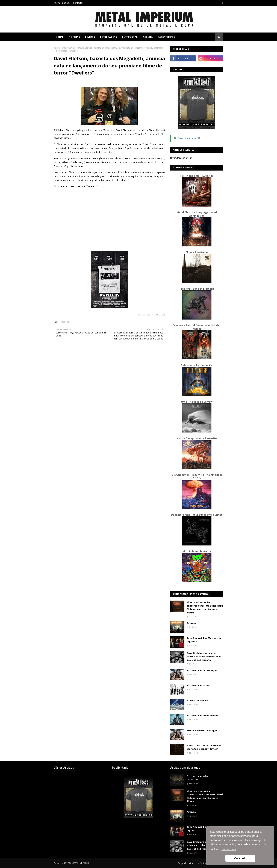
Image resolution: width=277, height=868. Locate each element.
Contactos (78, 3)
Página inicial (60, 48)
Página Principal (62, 3)
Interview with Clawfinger (202, 730)
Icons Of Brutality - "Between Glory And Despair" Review (204, 747)
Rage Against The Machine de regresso (204, 640)
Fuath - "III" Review (198, 700)
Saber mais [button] (229, 849)
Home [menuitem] (60, 37)
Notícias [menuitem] (74, 37)
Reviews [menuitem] (90, 37)
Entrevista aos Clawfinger (202, 670)
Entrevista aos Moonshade (202, 715)
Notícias (72, 48)
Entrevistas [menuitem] (130, 37)
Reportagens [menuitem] (109, 37)
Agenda (191, 623)
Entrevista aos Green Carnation (199, 778)
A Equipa (202, 863)
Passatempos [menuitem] (167, 37)
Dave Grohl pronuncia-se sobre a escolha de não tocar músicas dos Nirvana (204, 656)
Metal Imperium (187, 138)
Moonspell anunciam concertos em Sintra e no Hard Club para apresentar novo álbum (205, 607)
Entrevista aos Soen (198, 685)
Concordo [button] (240, 858)
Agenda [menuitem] (148, 37)
